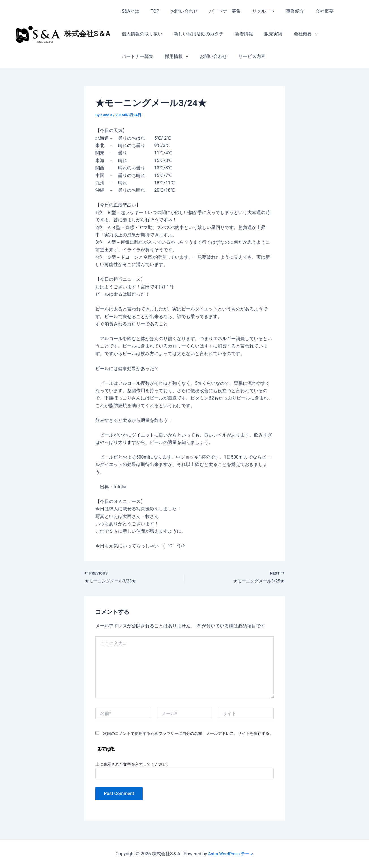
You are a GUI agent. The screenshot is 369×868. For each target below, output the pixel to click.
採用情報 (132, 57)
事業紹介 (283, 11)
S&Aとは (129, 11)
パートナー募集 (217, 11)
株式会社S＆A (87, 34)
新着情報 (238, 34)
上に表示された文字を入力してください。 (133, 765)
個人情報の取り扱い (141, 34)
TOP (151, 11)
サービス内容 (203, 56)
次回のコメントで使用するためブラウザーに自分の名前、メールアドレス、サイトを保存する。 (188, 734)
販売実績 (265, 34)
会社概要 (310, 11)
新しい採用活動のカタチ (195, 34)
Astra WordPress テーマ (231, 854)
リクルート (253, 11)
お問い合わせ (179, 11)
